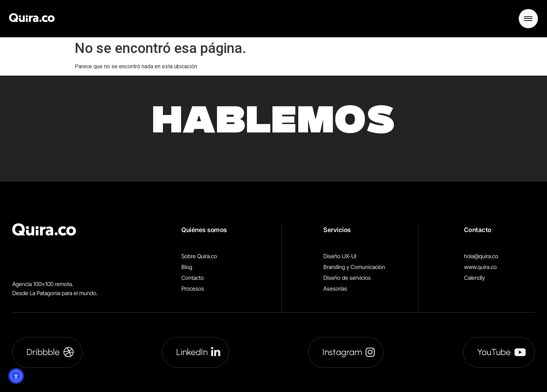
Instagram (349, 352)
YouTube (502, 352)
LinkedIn (198, 352)
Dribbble (50, 352)
